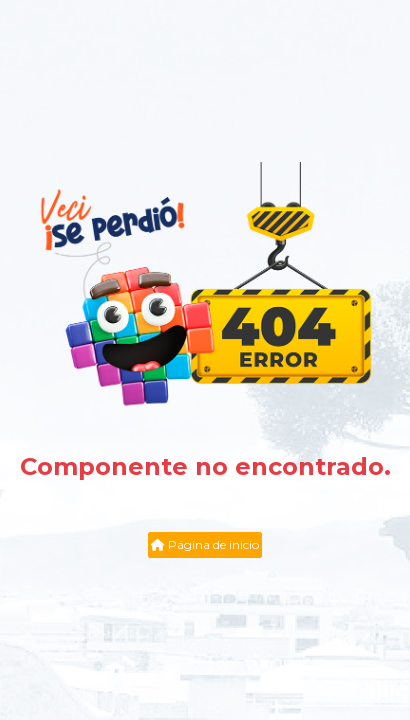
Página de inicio (205, 544)
